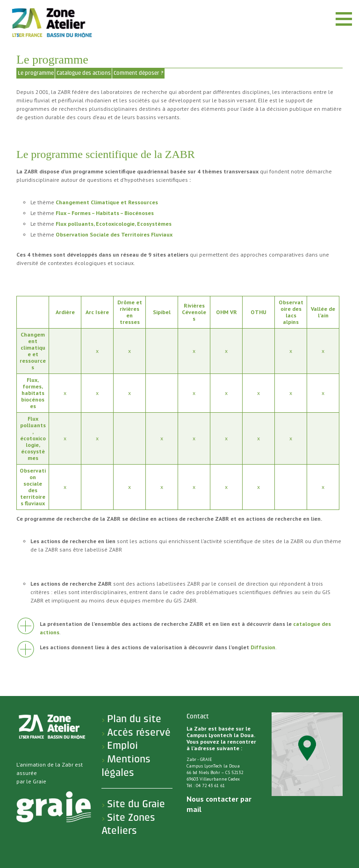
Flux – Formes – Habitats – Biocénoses (105, 213)
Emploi (122, 746)
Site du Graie (136, 804)
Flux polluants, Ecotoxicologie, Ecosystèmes (114, 224)
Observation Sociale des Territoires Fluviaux (114, 234)
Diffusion (263, 647)
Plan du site (134, 719)
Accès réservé (139, 732)
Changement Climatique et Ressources (107, 202)
